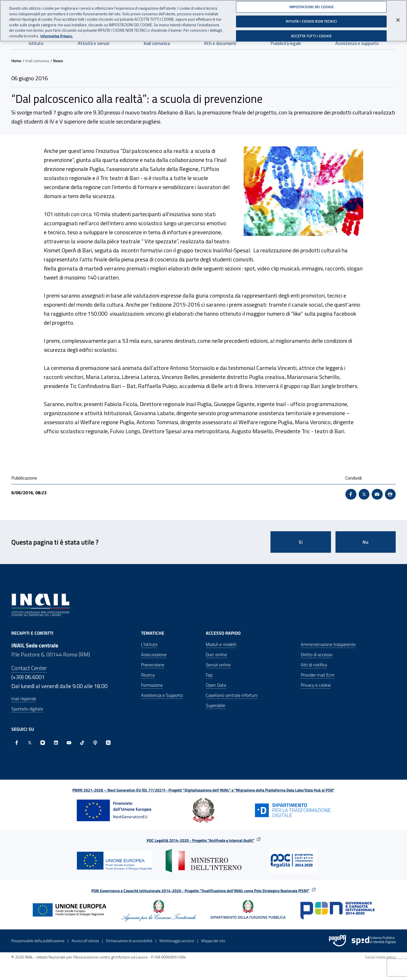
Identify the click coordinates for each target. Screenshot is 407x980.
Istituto (36, 43)
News (58, 61)
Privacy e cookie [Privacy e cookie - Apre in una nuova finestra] (316, 685)
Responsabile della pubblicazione (38, 941)
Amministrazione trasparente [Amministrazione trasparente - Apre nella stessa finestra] (328, 644)
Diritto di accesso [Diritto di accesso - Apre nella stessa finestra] (317, 654)
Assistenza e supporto (357, 43)
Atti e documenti (220, 43)
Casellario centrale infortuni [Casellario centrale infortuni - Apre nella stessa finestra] (232, 695)
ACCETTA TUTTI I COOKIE (311, 35)
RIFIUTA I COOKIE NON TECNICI (311, 21)
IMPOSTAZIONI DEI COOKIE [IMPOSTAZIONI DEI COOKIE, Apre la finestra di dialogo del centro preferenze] (311, 6)
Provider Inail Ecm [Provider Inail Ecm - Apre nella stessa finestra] (318, 675)
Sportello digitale (27, 709)
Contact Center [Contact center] (29, 668)
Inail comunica (157, 43)
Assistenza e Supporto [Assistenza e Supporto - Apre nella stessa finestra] (162, 695)
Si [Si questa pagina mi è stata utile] (301, 542)
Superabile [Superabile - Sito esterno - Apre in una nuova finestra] (216, 705)
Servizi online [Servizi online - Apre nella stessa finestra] (218, 665)
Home (16, 61)
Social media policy (380, 957)
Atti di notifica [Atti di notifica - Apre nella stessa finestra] (314, 665)
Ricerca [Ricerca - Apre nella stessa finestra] (148, 675)
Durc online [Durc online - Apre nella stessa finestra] (216, 654)
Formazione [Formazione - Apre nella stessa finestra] (152, 685)
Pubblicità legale (286, 43)
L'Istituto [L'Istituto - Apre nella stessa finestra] (149, 644)
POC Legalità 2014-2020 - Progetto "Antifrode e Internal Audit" (201, 840)
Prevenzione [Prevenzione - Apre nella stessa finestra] (153, 665)
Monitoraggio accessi (177, 941)
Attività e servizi (94, 43)
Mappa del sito (213, 941)
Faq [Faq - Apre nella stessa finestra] (209, 675)
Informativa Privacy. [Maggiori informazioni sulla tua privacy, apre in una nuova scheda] (57, 35)
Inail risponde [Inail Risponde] (24, 699)
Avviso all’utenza (85, 941)
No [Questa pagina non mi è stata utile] (366, 542)
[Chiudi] (398, 19)
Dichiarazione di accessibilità (129, 941)
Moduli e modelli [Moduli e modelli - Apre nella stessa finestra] (221, 644)
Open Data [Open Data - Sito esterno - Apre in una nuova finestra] (216, 685)
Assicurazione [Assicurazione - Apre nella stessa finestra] (154, 654)
